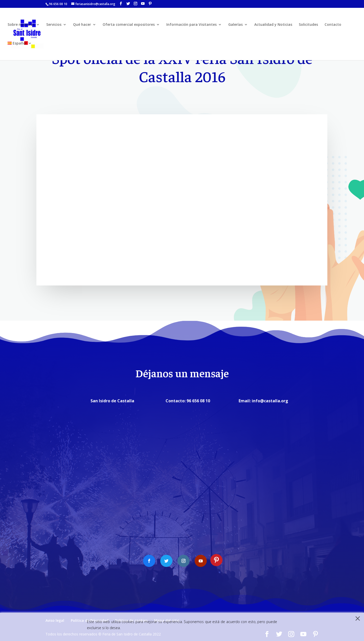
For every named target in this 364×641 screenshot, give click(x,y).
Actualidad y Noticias (273, 25)
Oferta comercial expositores (129, 25)
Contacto (333, 25)
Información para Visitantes (191, 25)
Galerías (235, 25)
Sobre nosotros (21, 25)
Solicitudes (308, 25)
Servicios (54, 25)
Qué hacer (82, 25)
